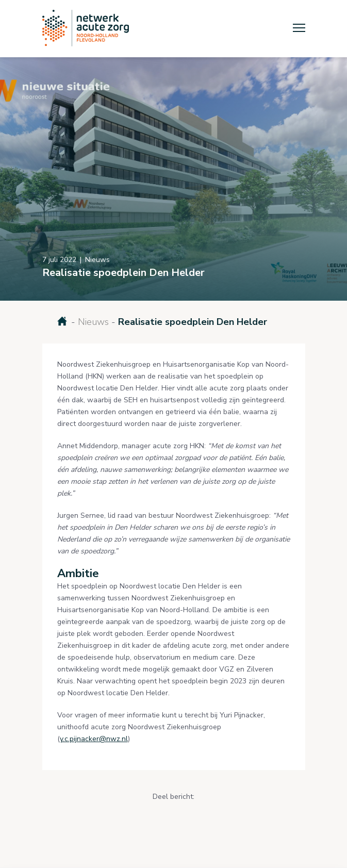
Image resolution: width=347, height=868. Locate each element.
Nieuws (93, 322)
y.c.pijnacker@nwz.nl (94, 739)
